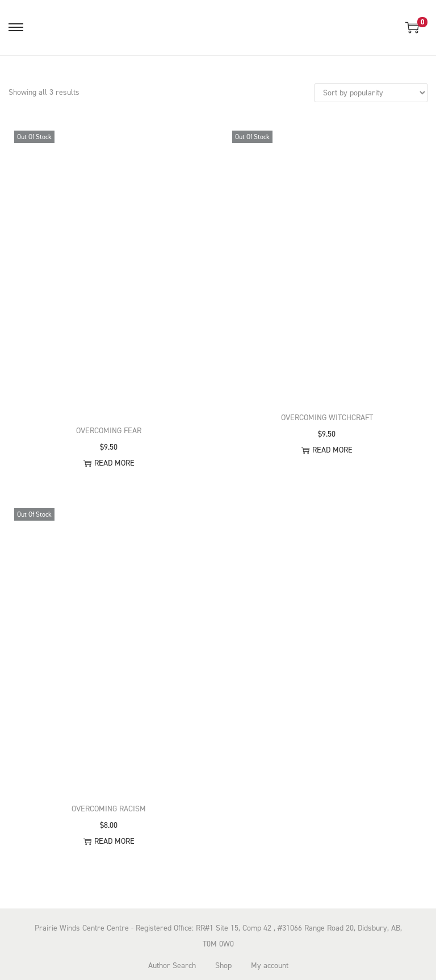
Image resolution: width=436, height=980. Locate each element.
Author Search (172, 966)
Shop (223, 966)
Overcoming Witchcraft (327, 418)
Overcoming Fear (109, 431)
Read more (109, 463)
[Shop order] (371, 93)
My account (270, 966)
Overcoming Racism (109, 809)
